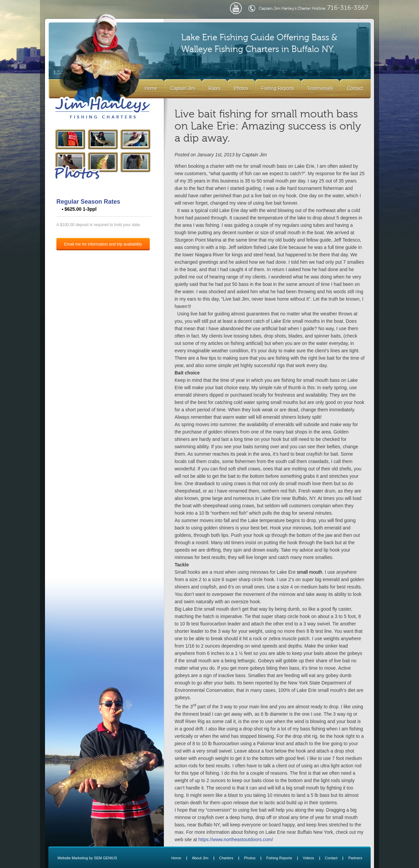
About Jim (200, 858)
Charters (226, 858)
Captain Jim (183, 88)
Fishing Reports (278, 88)
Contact (355, 88)
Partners (355, 858)
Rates (215, 88)
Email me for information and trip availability (103, 244)
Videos (308, 858)
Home (151, 88)
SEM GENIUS (106, 858)
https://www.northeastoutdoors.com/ (236, 839)
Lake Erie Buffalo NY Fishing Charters (103, 108)
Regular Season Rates (88, 202)
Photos (241, 88)
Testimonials (320, 88)
